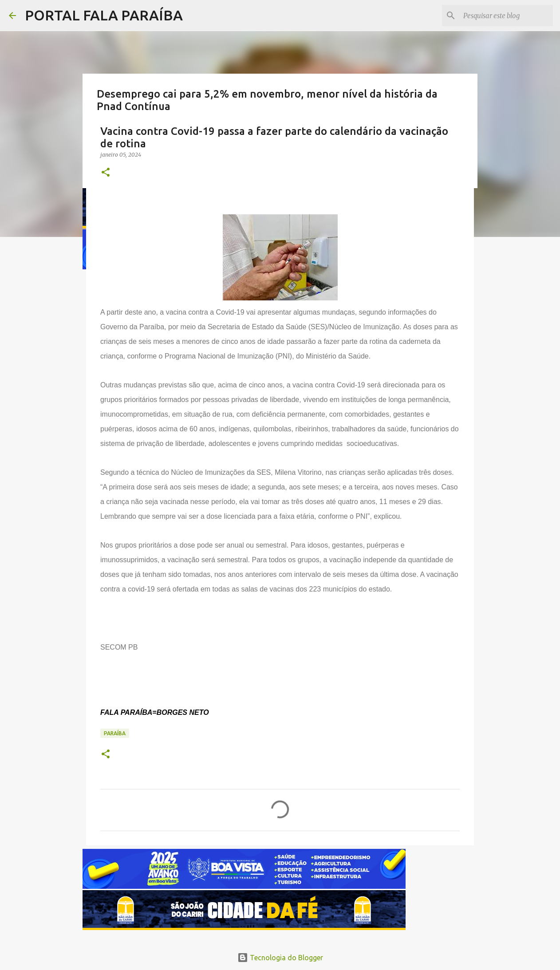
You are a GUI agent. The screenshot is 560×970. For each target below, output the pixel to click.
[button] (106, 173)
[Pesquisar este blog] (506, 16)
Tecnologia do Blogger (280, 958)
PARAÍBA (115, 733)
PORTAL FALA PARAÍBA (104, 15)
